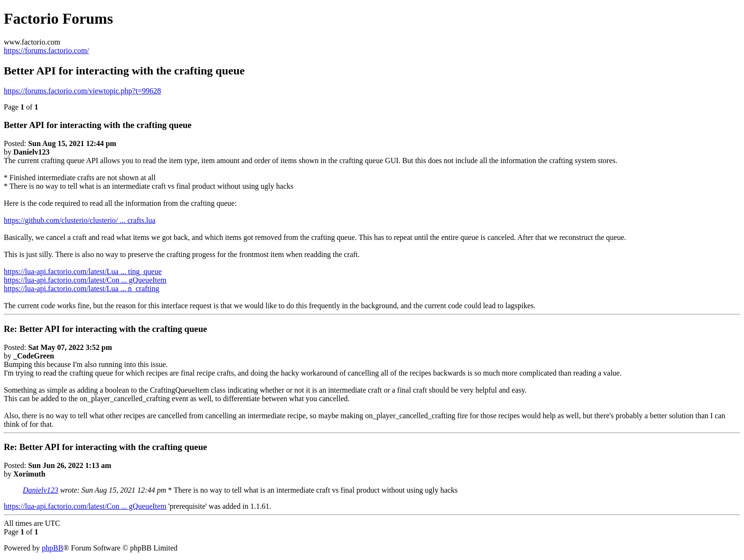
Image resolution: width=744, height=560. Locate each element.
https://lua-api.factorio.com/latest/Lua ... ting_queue (83, 271)
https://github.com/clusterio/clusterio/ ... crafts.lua (80, 220)
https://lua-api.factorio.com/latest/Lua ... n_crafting (81, 289)
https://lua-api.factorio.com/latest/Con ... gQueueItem (85, 280)
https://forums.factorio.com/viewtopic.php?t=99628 (82, 91)
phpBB (52, 548)
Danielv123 (41, 490)
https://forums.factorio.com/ (46, 50)
